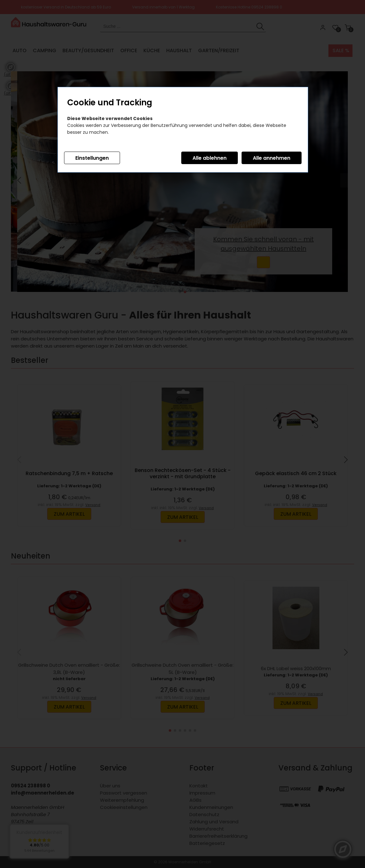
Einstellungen (92, 158)
